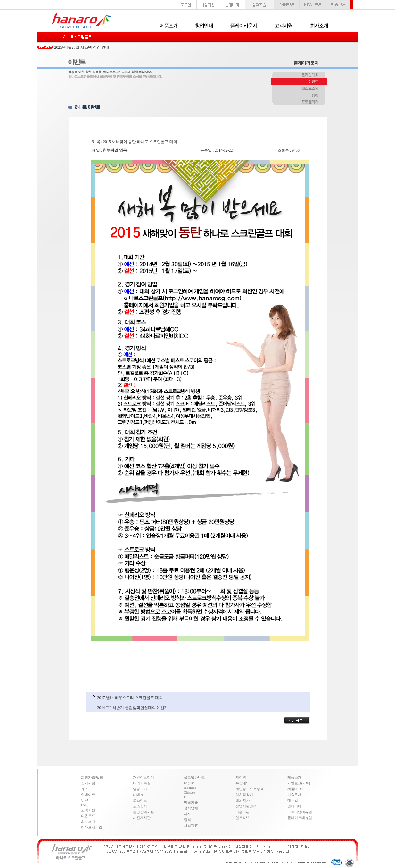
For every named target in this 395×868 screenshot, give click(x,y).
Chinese (189, 792)
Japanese (190, 788)
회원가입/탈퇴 (92, 777)
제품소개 (294, 777)
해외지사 (243, 800)
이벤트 (299, 82)
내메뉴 (138, 795)
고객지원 (88, 810)
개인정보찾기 (144, 777)
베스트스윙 (299, 89)
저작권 (241, 777)
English (189, 783)
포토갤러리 (299, 102)
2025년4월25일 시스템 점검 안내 (82, 47)
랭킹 (299, 96)
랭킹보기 (140, 789)
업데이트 (88, 795)
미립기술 (191, 802)
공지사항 (88, 783)
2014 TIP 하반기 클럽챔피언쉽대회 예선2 (132, 708)
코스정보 (140, 800)
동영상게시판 (144, 812)
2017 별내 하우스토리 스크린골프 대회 (130, 698)
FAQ (84, 805)
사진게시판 (142, 818)
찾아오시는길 (92, 827)
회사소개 (88, 822)
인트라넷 (243, 818)
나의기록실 (142, 783)
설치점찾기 (244, 795)
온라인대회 (299, 75)
